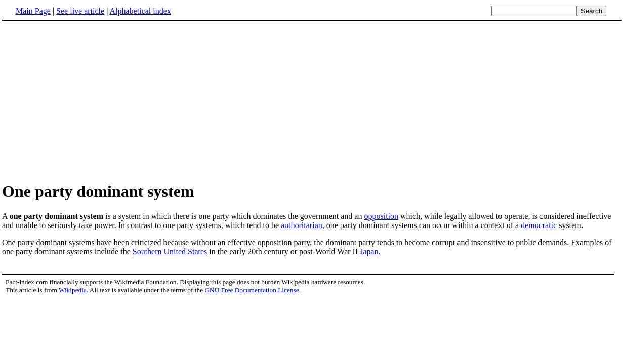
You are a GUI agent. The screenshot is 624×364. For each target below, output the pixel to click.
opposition (381, 216)
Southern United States (170, 252)
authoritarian (302, 225)
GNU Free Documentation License (252, 290)
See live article (80, 11)
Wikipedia (73, 290)
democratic (539, 225)
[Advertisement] (87, 101)
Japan (369, 252)
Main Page (33, 11)
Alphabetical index (140, 11)
